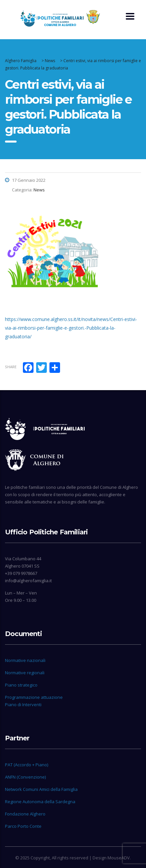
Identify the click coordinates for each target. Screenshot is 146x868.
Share (11, 367)
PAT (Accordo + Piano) (27, 765)
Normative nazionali (25, 660)
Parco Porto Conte (23, 826)
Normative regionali (25, 673)
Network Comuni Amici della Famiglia (41, 789)
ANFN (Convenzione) (25, 777)
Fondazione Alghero (25, 814)
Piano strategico (21, 685)
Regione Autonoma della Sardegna (40, 802)
